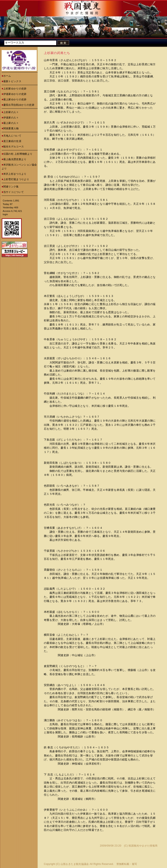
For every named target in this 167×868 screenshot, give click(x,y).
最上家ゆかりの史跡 (15, 99)
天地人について (12, 136)
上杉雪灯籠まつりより (16, 179)
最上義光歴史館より (15, 159)
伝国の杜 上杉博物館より (18, 154)
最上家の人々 (11, 123)
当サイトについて (14, 192)
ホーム (7, 76)
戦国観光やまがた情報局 (143, 846)
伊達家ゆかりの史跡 (15, 94)
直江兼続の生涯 (12, 141)
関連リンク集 (11, 187)
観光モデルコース (14, 147)
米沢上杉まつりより (15, 174)
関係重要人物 (11, 128)
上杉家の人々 (11, 112)
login (5, 214)
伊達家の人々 (11, 118)
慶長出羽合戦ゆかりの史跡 (19, 105)
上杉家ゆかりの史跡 (15, 89)
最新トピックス (12, 81)
